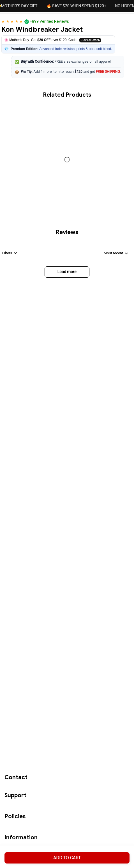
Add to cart (67, 858)
